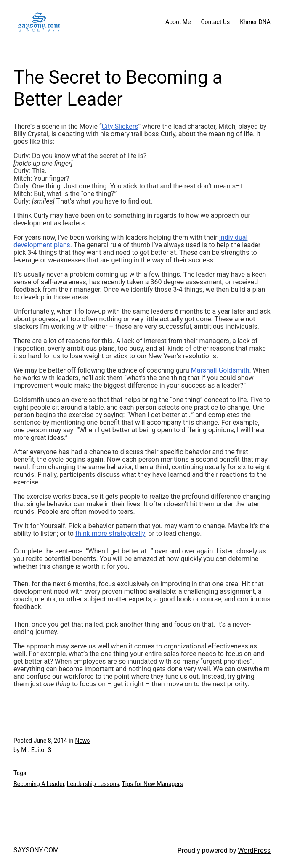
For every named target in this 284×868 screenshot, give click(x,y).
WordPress (254, 851)
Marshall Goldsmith (220, 370)
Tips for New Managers (153, 784)
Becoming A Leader (39, 784)
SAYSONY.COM (36, 850)
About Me (178, 22)
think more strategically (110, 533)
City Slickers (120, 126)
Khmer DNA (255, 22)
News (82, 741)
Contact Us (215, 22)
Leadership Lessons (93, 784)
